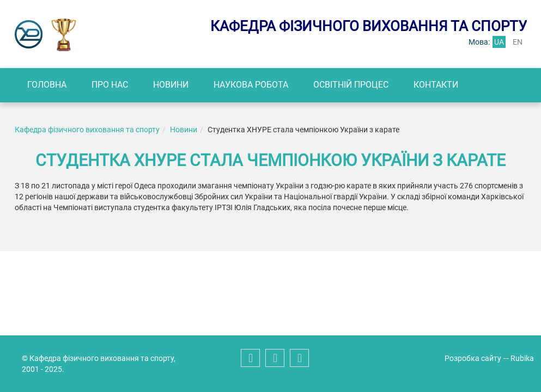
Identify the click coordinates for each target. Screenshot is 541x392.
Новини (171, 85)
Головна (47, 85)
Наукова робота (251, 85)
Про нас (110, 85)
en (518, 42)
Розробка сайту (473, 358)
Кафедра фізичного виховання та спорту (87, 130)
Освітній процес (351, 85)
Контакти (436, 85)
